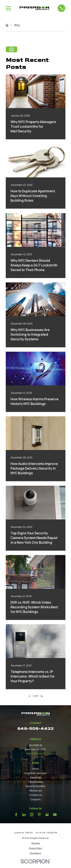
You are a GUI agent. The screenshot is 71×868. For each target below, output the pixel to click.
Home (35, 769)
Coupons (35, 799)
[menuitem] (36, 843)
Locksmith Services (35, 773)
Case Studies (35, 782)
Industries (35, 777)
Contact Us (35, 795)
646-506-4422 (35, 728)
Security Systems (35, 786)
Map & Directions (36, 753)
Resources (36, 790)
